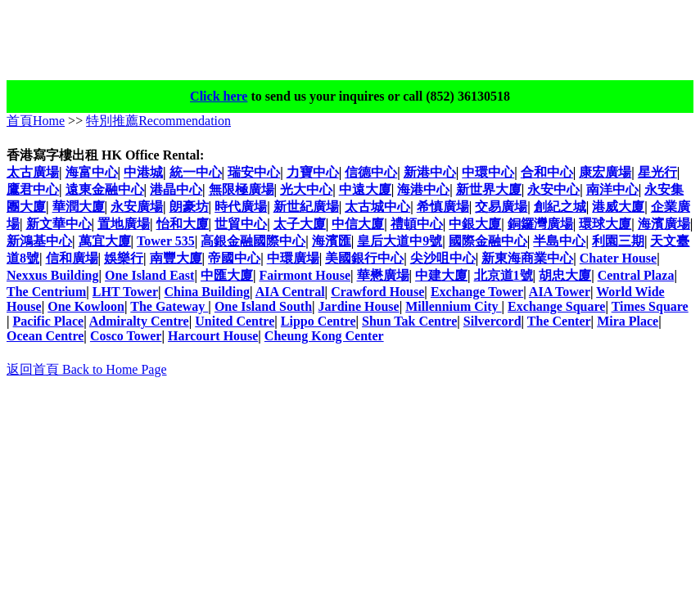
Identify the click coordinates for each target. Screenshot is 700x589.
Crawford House (377, 292)
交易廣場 (501, 207)
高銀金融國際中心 (253, 241)
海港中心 (423, 189)
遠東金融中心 (105, 189)
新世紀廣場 (306, 207)
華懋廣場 (383, 275)
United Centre (235, 321)
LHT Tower (125, 292)
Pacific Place (49, 321)
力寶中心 (313, 172)
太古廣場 (33, 172)
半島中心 (559, 241)
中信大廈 (358, 224)
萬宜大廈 (105, 241)
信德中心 (371, 172)
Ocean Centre (45, 336)
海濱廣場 (664, 224)
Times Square (650, 306)
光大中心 (306, 189)
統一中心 (196, 172)
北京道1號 (504, 275)
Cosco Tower (126, 336)
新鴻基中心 (39, 241)
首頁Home (36, 121)
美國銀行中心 (364, 258)
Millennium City (453, 306)
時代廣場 (241, 207)
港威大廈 (618, 207)
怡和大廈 (183, 224)
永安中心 (553, 189)
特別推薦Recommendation (158, 121)
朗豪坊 (189, 207)
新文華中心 (59, 224)
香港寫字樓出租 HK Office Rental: (105, 155)
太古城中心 (377, 207)
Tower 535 (166, 241)
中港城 (143, 172)
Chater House (618, 258)
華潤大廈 (79, 207)
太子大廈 (300, 224)
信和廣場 (72, 258)
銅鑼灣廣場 (540, 224)
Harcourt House (213, 336)
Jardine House (359, 306)
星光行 (657, 172)
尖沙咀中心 (443, 258)
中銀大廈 (475, 224)
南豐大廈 (176, 258)
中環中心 (488, 172)
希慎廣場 (443, 207)
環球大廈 (605, 224)
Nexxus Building (52, 275)
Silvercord (492, 321)
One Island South (263, 306)
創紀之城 (560, 207)
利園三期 (618, 241)
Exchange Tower (477, 292)
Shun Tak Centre (409, 321)
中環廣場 (293, 258)
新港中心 (430, 172)
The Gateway (169, 306)
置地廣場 (124, 224)
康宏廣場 (605, 172)
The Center (559, 321)
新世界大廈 (489, 189)
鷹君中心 (33, 189)
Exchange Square (556, 306)
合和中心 (547, 172)
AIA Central (290, 292)
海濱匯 (332, 241)
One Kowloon (86, 306)
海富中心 (92, 172)
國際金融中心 (488, 241)
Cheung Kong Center (324, 336)
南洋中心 (612, 189)
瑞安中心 (254, 172)
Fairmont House (305, 275)
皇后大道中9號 (400, 241)
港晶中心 (176, 189)
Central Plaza (636, 275)
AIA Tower (560, 292)
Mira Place (628, 321)
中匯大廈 (227, 275)
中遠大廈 (365, 189)
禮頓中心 (417, 224)
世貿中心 (241, 224)
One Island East (149, 275)
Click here (219, 96)
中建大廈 (441, 275)
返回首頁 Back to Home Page (87, 369)
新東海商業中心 (527, 258)
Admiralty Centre (139, 321)
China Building (208, 292)
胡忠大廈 (565, 275)
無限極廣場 (242, 189)
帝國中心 (234, 258)
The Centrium (46, 292)
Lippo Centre (318, 321)
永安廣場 (137, 207)
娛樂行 (124, 258)
